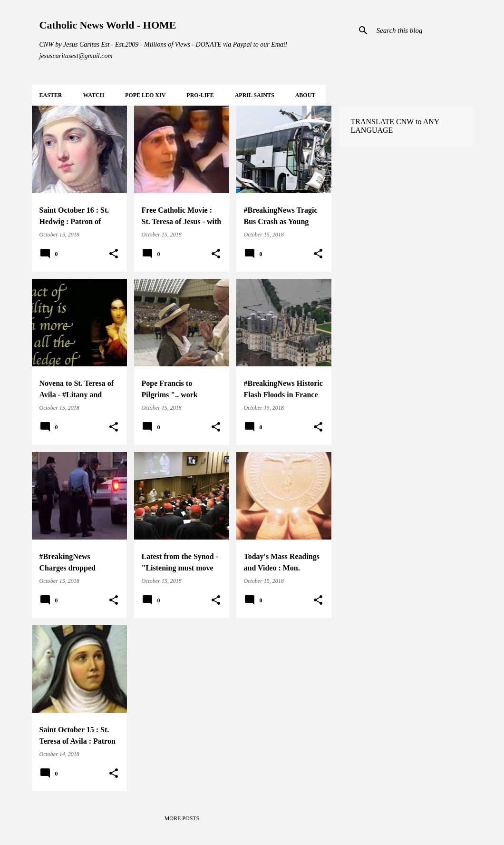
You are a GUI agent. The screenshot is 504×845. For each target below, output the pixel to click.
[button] (114, 254)
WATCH (94, 95)
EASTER (51, 95)
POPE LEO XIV (145, 95)
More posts (182, 818)
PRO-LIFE (200, 95)
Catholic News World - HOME (108, 25)
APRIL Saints (255, 95)
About (305, 95)
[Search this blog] (423, 30)
